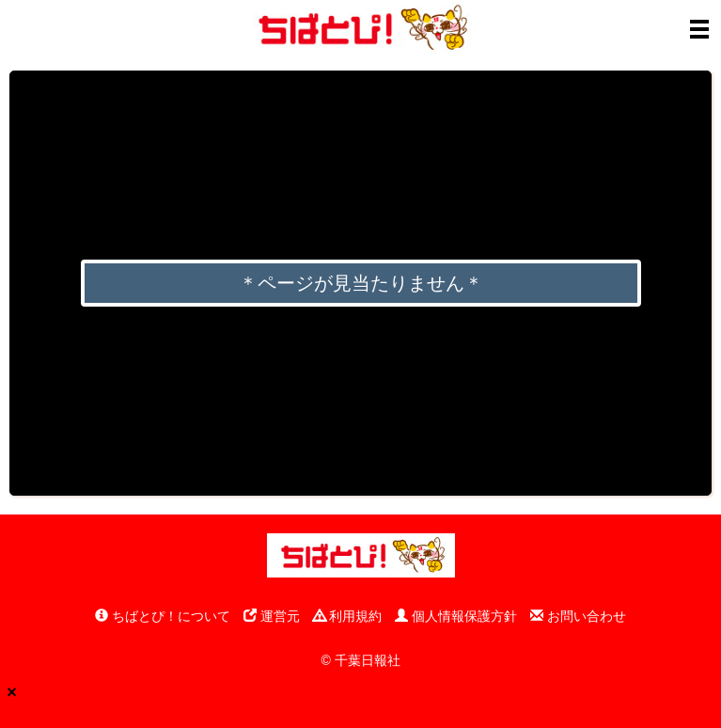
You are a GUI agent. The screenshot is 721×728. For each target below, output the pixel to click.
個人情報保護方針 (456, 616)
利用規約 (348, 616)
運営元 (272, 616)
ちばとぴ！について (163, 616)
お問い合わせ (578, 616)
